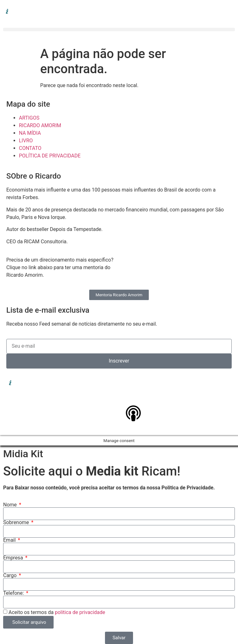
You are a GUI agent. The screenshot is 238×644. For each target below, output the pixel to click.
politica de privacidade (80, 612)
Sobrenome (17, 523)
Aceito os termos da (57, 612)
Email (10, 540)
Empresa (14, 558)
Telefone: (14, 593)
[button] (119, 30)
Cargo (10, 576)
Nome (11, 505)
